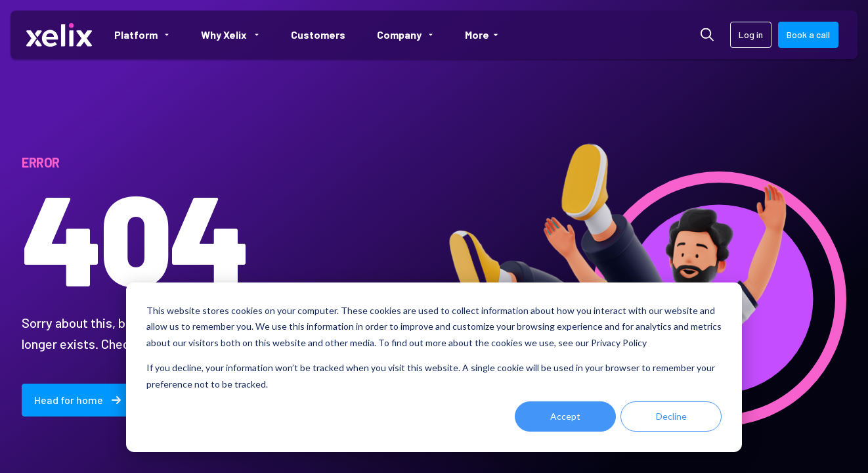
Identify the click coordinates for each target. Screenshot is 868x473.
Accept (565, 416)
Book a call (808, 34)
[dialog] (434, 367)
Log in (751, 34)
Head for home (78, 400)
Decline (671, 416)
